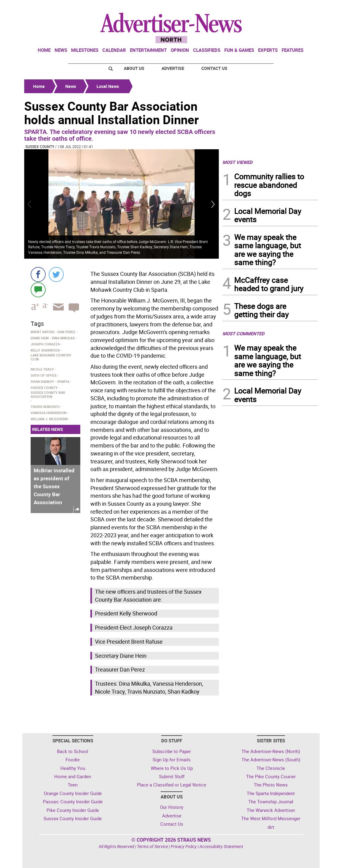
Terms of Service (152, 846)
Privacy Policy (184, 846)
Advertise (173, 68)
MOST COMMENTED (243, 333)
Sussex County (40, 147)
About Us (134, 68)
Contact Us (214, 68)
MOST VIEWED (237, 162)
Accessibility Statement (221, 846)
